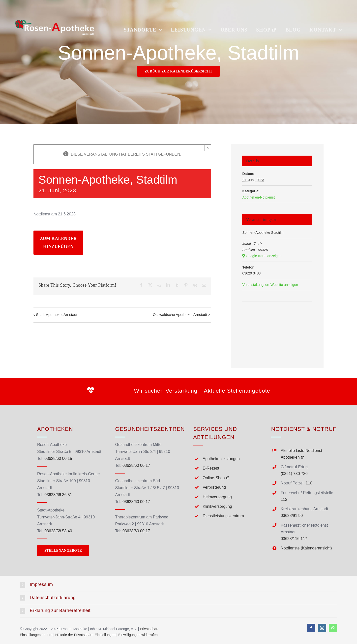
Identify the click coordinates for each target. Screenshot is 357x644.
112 (284, 499)
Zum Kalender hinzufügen (58, 242)
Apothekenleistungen (221, 459)
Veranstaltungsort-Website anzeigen (270, 285)
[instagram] (322, 628)
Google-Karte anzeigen (264, 256)
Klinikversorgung (217, 506)
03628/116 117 (294, 539)
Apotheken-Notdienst (258, 197)
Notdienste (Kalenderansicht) (306, 548)
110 (309, 483)
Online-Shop (216, 478)
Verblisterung (214, 487)
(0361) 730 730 (294, 474)
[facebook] (311, 628)
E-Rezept (211, 468)
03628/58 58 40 (58, 531)
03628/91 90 (292, 516)
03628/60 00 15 (58, 458)
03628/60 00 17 (136, 465)
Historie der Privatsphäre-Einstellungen (85, 635)
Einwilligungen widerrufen (138, 635)
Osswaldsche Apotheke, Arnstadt (180, 315)
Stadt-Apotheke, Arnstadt (57, 315)
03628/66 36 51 (58, 495)
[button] (178, 585)
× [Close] (208, 148)
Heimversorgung (217, 497)
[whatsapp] (333, 628)
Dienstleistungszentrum (223, 516)
